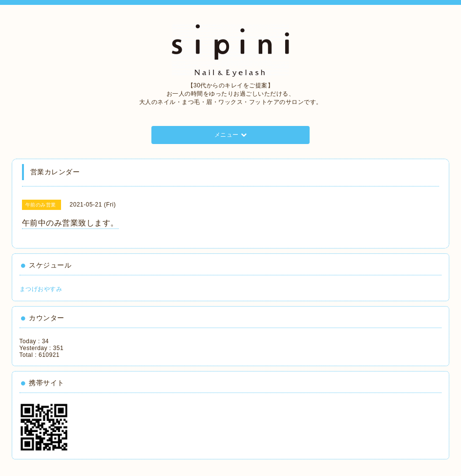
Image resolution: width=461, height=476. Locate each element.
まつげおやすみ (41, 289)
